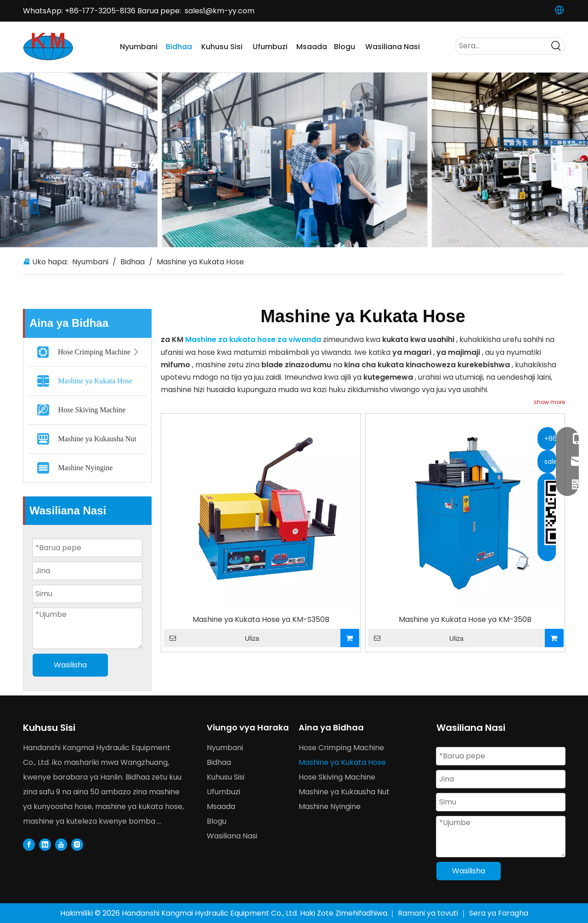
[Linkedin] (45, 844)
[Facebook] (29, 844)
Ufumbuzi (223, 792)
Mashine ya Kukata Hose (95, 381)
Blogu (217, 821)
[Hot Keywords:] (556, 46)
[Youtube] (61, 844)
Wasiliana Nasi (232, 836)
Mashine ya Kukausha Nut (97, 439)
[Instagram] (77, 844)
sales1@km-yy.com (220, 11)
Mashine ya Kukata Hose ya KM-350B (465, 620)
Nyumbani (225, 748)
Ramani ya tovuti (429, 913)
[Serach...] (502, 46)
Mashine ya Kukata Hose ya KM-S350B (261, 620)
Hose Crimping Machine (101, 352)
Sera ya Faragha (499, 913)
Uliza (211, 638)
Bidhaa (219, 762)
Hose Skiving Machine (92, 410)
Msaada (221, 806)
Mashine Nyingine (86, 468)
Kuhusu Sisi (226, 777)
